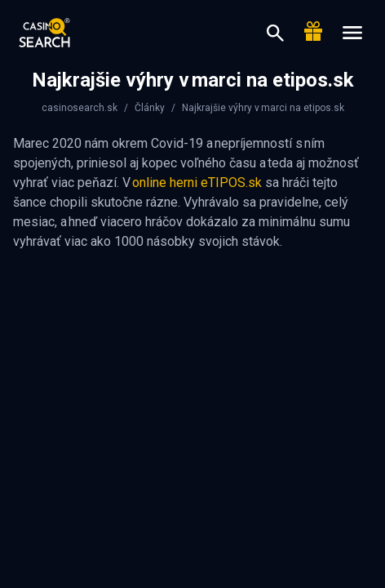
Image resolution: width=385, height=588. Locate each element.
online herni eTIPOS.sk (197, 183)
